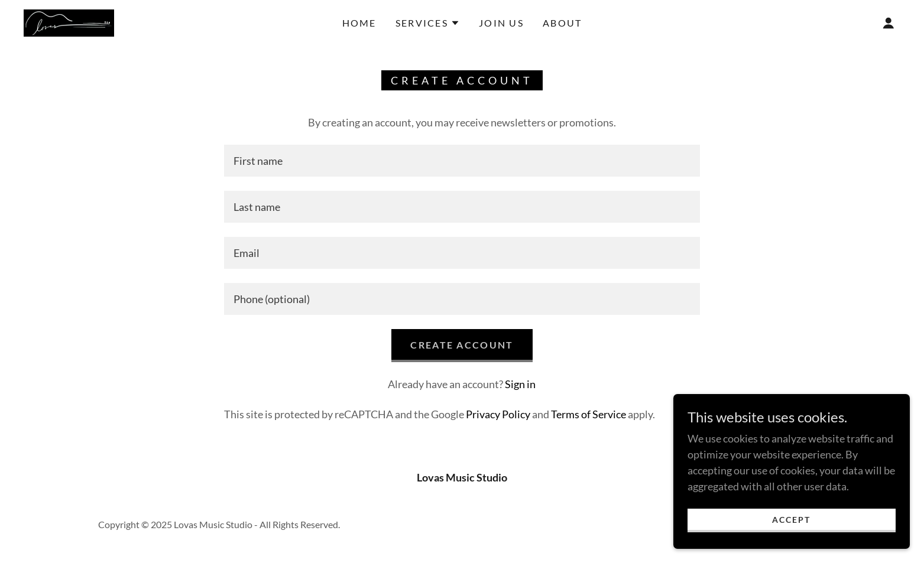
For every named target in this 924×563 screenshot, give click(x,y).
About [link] (562, 23)
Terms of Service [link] (589, 414)
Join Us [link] (501, 23)
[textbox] (462, 161)
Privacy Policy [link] (498, 414)
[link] (69, 22)
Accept (791, 520)
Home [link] (359, 23)
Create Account (462, 345)
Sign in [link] (520, 384)
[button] (428, 23)
